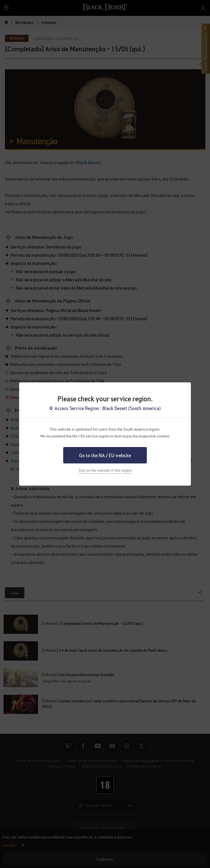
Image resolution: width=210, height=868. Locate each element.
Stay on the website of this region (105, 470)
